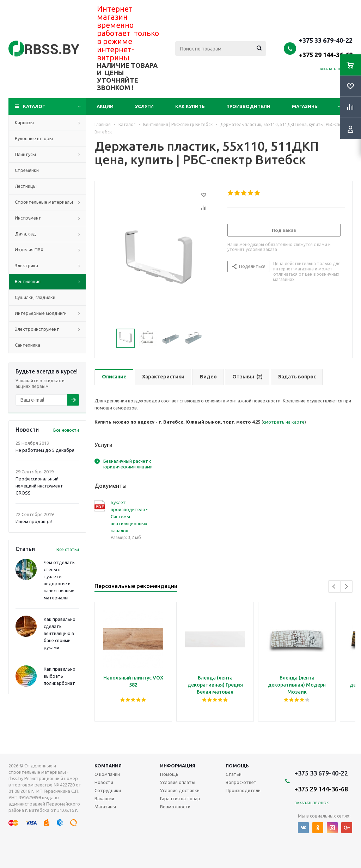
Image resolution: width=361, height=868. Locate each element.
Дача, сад (25, 234)
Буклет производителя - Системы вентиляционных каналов (129, 516)
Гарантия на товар (180, 798)
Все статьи (68, 549)
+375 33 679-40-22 (326, 47)
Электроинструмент (37, 329)
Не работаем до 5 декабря (45, 450)
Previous (334, 586)
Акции (105, 106)
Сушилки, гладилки (35, 297)
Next (346, 586)
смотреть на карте (284, 422)
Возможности (175, 807)
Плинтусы (25, 154)
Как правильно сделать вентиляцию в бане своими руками (60, 633)
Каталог (34, 106)
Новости (104, 782)
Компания (108, 766)
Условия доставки (180, 790)
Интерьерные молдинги (41, 313)
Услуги (144, 106)
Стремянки (27, 170)
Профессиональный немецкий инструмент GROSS (39, 486)
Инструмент (28, 218)
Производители (248, 106)
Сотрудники (108, 790)
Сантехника (27, 345)
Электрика (26, 265)
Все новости (66, 430)
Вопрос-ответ (241, 782)
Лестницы (26, 186)
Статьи (234, 774)
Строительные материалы (44, 202)
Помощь (237, 766)
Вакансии (104, 798)
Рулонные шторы (34, 138)
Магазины (305, 106)
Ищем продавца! (34, 521)
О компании (107, 774)
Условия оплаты (178, 782)
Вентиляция (28, 281)
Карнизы (24, 122)
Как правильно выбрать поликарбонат (60, 676)
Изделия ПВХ (29, 250)
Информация (178, 766)
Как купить (190, 106)
